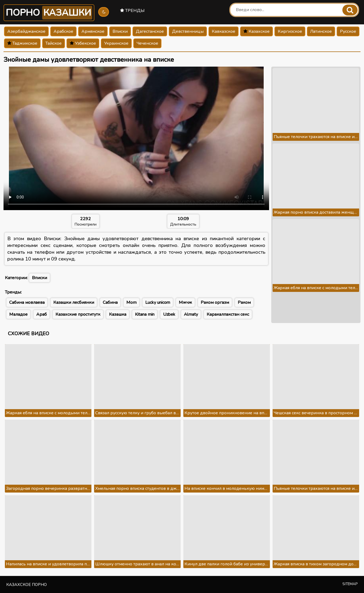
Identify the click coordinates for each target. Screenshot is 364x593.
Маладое (18, 314)
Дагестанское (150, 31)
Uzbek (169, 314)
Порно (49, 13)
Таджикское (22, 43)
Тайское (54, 43)
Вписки (120, 31)
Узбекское (83, 43)
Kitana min (145, 314)
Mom (131, 302)
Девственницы (188, 31)
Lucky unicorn (158, 302)
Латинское (321, 31)
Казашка (118, 314)
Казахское (257, 31)
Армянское (93, 31)
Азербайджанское (26, 31)
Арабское (63, 31)
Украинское (116, 43)
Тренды (132, 11)
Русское (348, 31)
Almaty (191, 314)
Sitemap (350, 584)
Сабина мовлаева (27, 302)
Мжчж (185, 302)
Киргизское (290, 31)
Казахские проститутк (78, 314)
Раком (244, 302)
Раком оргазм (215, 302)
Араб (42, 314)
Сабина (110, 302)
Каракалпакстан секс (228, 314)
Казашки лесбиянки (74, 302)
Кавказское (224, 31)
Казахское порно (27, 585)
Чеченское (147, 43)
